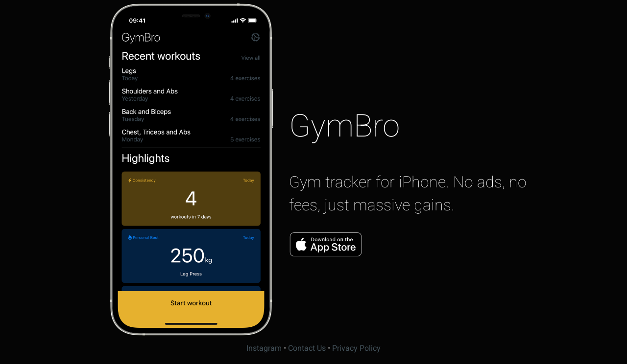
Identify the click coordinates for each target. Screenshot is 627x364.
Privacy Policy (356, 348)
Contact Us (307, 348)
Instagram (264, 348)
